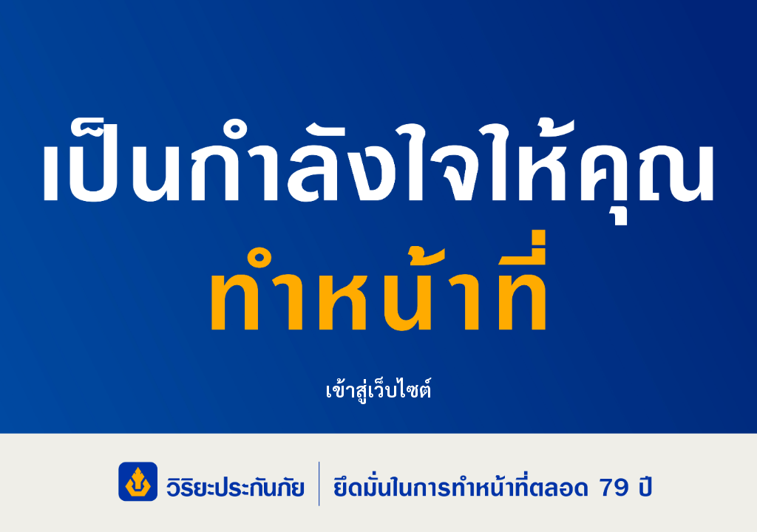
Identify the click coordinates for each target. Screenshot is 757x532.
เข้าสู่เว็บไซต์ (378, 388)
